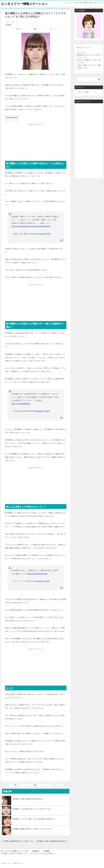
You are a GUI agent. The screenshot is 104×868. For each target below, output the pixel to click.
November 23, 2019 (42, 411)
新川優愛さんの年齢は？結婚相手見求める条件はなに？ (28, 799)
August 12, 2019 (43, 581)
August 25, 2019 (44, 234)
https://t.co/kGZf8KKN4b (21, 404)
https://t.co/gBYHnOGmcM (37, 574)
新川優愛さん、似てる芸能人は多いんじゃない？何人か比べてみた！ (32, 809)
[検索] (89, 79)
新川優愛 (8, 25)
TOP (16, 851)
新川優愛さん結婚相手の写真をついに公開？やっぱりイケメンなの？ (32, 829)
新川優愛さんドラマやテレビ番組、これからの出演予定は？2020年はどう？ (34, 819)
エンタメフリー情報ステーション (24, 4)
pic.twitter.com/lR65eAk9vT (40, 226)
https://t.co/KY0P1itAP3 (21, 226)
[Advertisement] (36, 140)
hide (15, 118)
